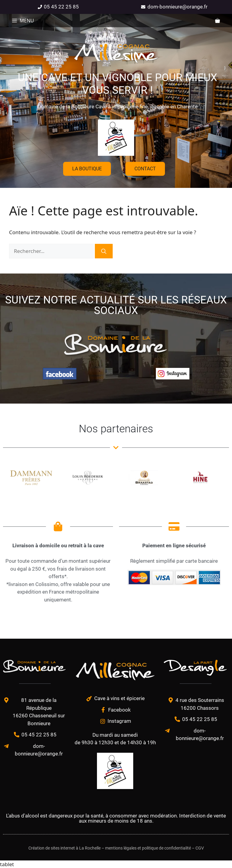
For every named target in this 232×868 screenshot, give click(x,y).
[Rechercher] (104, 251)
